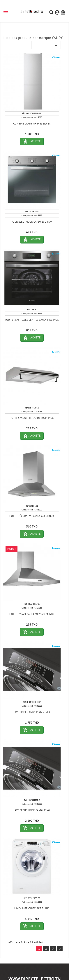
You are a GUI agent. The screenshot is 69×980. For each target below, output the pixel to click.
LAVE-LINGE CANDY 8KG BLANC (32, 908)
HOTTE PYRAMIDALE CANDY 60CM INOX (32, 614)
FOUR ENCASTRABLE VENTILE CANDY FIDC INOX (32, 320)
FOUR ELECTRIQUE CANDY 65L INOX (32, 222)
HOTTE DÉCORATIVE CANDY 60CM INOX (32, 516)
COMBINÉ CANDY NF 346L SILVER (32, 124)
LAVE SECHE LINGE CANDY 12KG (32, 810)
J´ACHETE (33, 142)
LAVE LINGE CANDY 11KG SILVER (32, 712)
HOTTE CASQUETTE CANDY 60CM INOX (32, 418)
